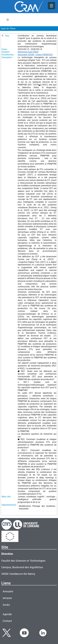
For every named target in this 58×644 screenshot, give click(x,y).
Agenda (7, 614)
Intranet (7, 598)
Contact (7, 621)
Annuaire (8, 591)
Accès (6, 605)
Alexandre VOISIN (26, 55)
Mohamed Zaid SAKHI (28, 52)
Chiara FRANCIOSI (44, 55)
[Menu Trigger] (51, 6)
